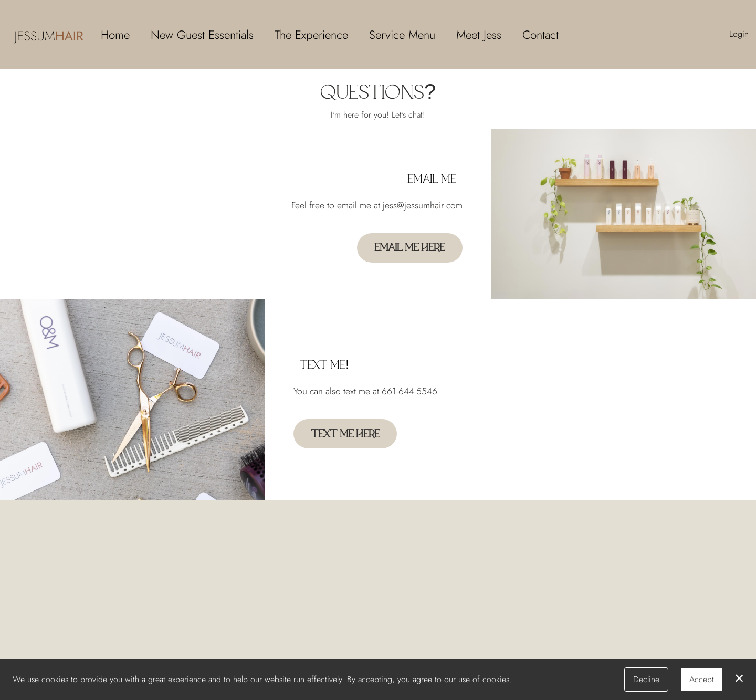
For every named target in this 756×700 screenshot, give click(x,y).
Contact (540, 35)
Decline (646, 679)
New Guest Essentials (202, 35)
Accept (702, 679)
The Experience (311, 35)
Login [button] (739, 34)
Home (115, 35)
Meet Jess (479, 35)
